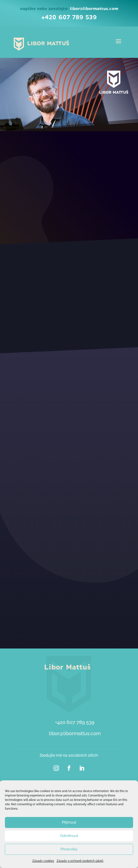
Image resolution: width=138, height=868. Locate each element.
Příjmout (69, 822)
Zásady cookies (43, 861)
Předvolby (69, 849)
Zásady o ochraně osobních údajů (80, 861)
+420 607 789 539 (69, 18)
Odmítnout (69, 836)
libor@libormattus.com (94, 9)
